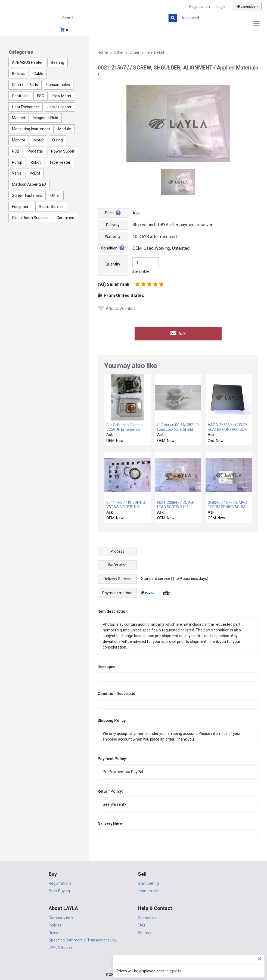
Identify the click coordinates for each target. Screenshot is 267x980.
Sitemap (145, 932)
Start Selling (148, 883)
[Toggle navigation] (256, 24)
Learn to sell (148, 890)
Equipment (21, 207)
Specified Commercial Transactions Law (83, 939)
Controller (20, 96)
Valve (17, 173)
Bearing (58, 62)
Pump (17, 162)
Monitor (19, 140)
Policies (55, 925)
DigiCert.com (133, 963)
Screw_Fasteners (27, 195)
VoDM (35, 173)
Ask (178, 333)
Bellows (19, 74)
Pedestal (35, 151)
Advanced (190, 18)
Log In (221, 7)
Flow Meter (62, 96)
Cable (38, 74)
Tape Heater (60, 162)
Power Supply (63, 151)
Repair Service (51, 207)
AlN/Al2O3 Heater (27, 62)
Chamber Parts (25, 85)
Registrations (60, 883)
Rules (53, 932)
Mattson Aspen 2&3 (29, 184)
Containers (66, 218)
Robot (36, 162)
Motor (39, 140)
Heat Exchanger (26, 107)
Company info (61, 917)
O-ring (58, 140)
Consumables (58, 85)
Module (65, 129)
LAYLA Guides (61, 947)
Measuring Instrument (31, 129)
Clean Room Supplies (30, 218)
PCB (16, 151)
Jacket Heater (59, 107)
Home (103, 52)
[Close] (260, 959)
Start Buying (59, 890)
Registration (199, 7)
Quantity (113, 264)
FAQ (141, 925)
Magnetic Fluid (46, 118)
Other (55, 195)
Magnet (19, 118)
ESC (41, 96)
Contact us (147, 917)
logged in (230, 971)
